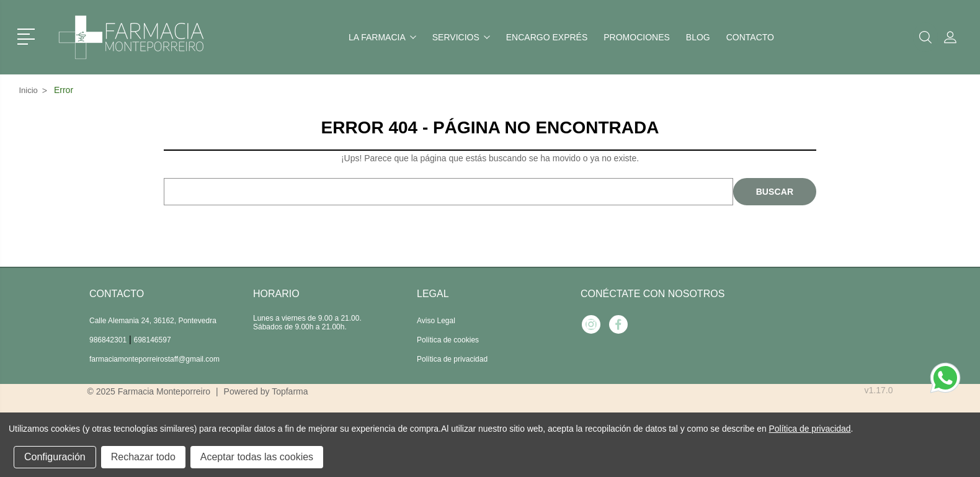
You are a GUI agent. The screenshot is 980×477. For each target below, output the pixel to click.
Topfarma (290, 391)
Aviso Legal (436, 321)
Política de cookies (448, 340)
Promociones (637, 37)
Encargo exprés (547, 37)
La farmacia (382, 37)
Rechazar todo (143, 457)
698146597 (153, 340)
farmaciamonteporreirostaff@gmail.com (154, 359)
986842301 (108, 340)
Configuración (55, 457)
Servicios (461, 37)
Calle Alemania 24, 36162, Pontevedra (153, 321)
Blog (698, 37)
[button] (28, 35)
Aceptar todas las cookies (257, 457)
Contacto (750, 37)
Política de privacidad (452, 359)
